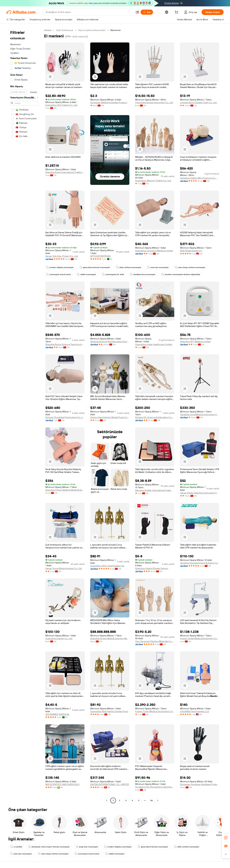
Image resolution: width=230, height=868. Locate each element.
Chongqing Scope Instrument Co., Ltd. (154, 102)
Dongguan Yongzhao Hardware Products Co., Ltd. (200, 784)
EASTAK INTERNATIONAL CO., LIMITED (110, 784)
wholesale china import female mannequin (49, 847)
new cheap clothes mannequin (190, 267)
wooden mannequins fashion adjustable (181, 274)
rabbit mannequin (86, 274)
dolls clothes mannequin (129, 267)
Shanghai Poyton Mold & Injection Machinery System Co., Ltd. (110, 638)
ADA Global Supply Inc (191, 251)
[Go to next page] (158, 800)
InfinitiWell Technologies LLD (195, 711)
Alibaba (48, 30)
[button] (137, 12)
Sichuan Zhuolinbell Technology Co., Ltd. (65, 417)
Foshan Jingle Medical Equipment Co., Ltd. (200, 638)
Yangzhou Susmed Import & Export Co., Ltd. (200, 563)
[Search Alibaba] (89, 12)
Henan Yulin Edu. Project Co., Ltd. (62, 256)
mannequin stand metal (58, 274)
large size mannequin (87, 847)
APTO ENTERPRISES (100, 256)
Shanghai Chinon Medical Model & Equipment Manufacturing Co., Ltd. (65, 490)
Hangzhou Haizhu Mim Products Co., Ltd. (200, 178)
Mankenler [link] (116, 30)
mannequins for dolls (113, 274)
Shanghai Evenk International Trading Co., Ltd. (65, 172)
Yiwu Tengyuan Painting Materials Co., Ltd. (155, 641)
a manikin (16, 847)
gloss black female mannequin (95, 267)
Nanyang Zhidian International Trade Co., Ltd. (155, 490)
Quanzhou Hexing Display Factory (152, 568)
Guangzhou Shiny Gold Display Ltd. (107, 566)
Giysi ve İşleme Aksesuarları (92, 30)
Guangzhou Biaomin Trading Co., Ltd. (153, 181)
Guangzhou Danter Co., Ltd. (59, 638)
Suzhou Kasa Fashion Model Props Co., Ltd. (110, 417)
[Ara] (147, 12)
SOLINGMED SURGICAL (57, 714)
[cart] (177, 13)
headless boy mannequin (143, 274)
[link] (226, 838)
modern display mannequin (60, 267)
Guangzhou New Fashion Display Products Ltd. (110, 711)
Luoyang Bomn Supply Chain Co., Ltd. (198, 102)
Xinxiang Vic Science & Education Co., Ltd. (155, 417)
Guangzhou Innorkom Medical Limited (154, 251)
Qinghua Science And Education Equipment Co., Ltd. (110, 341)
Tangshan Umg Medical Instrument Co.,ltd (200, 414)
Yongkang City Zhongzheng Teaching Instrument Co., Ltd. (155, 787)
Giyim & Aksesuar (65, 30)
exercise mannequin (158, 267)
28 (151, 800)
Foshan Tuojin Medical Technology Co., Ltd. (155, 711)
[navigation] (24, 416)
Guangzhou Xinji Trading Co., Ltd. (61, 105)
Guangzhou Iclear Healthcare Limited (154, 344)
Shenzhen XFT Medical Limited (195, 341)
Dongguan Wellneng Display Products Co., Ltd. (110, 102)
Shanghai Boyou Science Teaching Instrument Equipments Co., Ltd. (65, 344)
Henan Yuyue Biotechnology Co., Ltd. (64, 568)
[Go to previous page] (107, 800)
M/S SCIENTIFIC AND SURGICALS (62, 784)
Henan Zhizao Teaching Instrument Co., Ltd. (200, 493)
